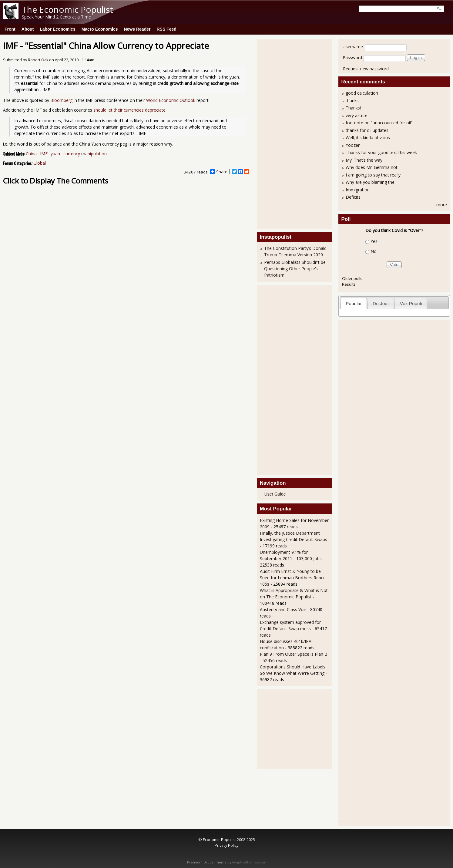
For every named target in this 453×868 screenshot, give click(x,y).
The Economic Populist (67, 9)
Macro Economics (100, 29)
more (442, 205)
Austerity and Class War (283, 609)
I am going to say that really (373, 175)
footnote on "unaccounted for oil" (379, 123)
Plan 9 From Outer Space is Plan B (294, 654)
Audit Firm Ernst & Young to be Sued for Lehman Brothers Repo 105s (292, 578)
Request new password (366, 69)
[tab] (354, 303)
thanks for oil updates (367, 130)
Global (40, 163)
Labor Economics (57, 29)
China (31, 154)
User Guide (275, 494)
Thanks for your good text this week (381, 152)
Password (352, 57)
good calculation (362, 93)
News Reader (137, 29)
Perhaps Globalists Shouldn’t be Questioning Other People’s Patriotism (295, 269)
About (28, 29)
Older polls (352, 278)
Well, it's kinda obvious (368, 138)
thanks (352, 101)
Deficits (353, 197)
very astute (357, 115)
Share (219, 172)
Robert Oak (38, 60)
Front (10, 29)
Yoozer (353, 145)
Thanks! (353, 108)
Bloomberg (61, 100)
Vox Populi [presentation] (411, 303)
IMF (44, 154)
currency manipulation (85, 154)
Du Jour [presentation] (381, 303)
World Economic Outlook (171, 100)
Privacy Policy (226, 845)
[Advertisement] (284, 133)
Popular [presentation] (354, 303)
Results (349, 284)
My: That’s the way (364, 160)
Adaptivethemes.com (249, 862)
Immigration (358, 190)
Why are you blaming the (370, 182)
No (374, 251)
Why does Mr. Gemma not (372, 167)
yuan (55, 154)
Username (353, 47)
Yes (374, 241)
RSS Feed (166, 29)
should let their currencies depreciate (129, 110)
